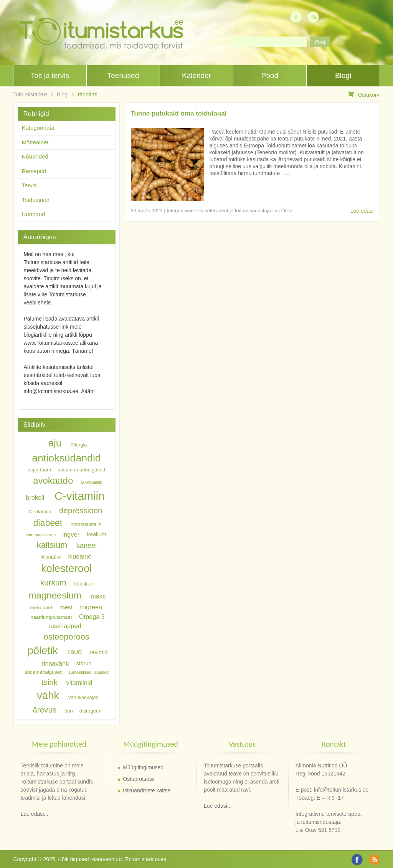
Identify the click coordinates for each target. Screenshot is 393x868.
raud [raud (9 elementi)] (75, 652)
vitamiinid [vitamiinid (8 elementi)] (79, 683)
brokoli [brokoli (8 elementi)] (35, 498)
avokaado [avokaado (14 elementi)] (53, 480)
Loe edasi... (35, 814)
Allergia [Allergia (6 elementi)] (78, 445)
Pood (270, 75)
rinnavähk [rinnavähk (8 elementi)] (55, 663)
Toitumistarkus (31, 94)
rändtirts (88, 94)
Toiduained (36, 200)
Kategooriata (38, 128)
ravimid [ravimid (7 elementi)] (98, 652)
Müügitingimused (143, 767)
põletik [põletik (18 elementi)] (43, 651)
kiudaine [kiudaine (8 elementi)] (80, 556)
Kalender (196, 75)
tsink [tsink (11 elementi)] (50, 682)
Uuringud (34, 214)
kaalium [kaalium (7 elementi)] (97, 534)
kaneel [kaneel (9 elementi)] (87, 546)
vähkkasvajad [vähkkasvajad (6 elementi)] (83, 697)
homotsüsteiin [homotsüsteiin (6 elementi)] (86, 524)
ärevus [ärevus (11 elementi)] (45, 710)
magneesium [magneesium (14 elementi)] (55, 595)
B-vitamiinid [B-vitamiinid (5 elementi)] (92, 482)
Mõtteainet (35, 142)
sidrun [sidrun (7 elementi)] (84, 664)
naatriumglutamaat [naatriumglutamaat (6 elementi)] (51, 617)
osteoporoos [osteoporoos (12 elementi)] (66, 636)
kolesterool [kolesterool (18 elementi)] (66, 568)
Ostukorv (363, 95)
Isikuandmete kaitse (147, 790)
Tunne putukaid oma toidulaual (179, 113)
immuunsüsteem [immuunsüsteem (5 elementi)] (41, 535)
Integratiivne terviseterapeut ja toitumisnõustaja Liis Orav (229, 211)
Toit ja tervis (50, 75)
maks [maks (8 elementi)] (98, 596)
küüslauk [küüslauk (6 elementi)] (84, 584)
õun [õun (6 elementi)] (69, 711)
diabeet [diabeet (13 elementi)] (48, 523)
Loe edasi (362, 211)
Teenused (123, 75)
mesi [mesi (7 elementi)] (66, 607)
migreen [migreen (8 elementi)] (91, 607)
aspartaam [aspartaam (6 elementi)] (39, 470)
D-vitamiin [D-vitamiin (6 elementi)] (40, 512)
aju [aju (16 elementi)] (55, 443)
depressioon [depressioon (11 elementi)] (81, 510)
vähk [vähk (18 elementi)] (48, 695)
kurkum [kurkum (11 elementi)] (53, 583)
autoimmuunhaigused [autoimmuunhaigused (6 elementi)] (81, 470)
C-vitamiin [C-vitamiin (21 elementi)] (79, 496)
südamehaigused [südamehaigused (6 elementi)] (44, 672)
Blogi (343, 75)
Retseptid (34, 171)
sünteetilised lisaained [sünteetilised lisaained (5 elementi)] (89, 672)
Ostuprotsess (139, 779)
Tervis (29, 185)
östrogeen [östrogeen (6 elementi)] (91, 711)
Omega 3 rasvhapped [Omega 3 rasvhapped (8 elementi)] (77, 621)
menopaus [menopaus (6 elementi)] (42, 608)
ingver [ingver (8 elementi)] (71, 534)
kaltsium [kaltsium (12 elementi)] (52, 545)
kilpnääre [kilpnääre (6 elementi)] (51, 556)
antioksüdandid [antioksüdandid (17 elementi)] (66, 458)
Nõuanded (35, 156)
